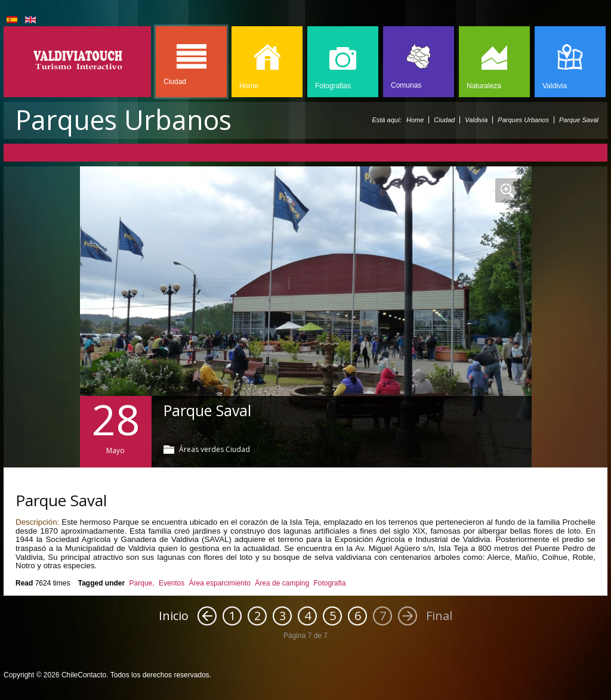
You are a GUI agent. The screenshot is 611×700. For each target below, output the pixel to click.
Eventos (172, 583)
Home (415, 120)
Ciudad (444, 120)
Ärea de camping (282, 583)
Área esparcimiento (220, 583)
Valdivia (476, 120)
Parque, (142, 583)
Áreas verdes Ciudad (215, 449)
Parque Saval (207, 410)
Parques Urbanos (523, 120)
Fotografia (329, 583)
